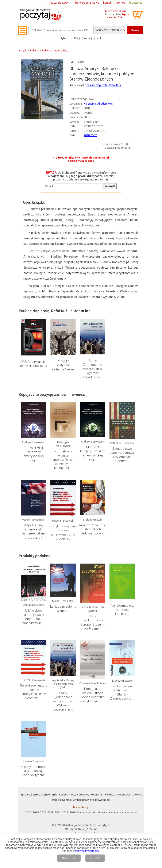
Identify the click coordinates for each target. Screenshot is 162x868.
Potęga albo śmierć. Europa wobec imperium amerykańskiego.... (93, 695)
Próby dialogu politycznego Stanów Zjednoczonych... (122, 692)
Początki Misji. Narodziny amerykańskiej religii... (34, 454)
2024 (43, 812)
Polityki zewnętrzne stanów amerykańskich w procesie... (63, 532)
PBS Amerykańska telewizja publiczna (34, 364)
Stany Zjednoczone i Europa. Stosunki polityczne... (93, 622)
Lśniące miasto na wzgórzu (63, 609)
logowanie (136, 3)
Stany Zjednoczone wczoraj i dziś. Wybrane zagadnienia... (93, 369)
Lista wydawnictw (108, 812)
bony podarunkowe (87, 3)
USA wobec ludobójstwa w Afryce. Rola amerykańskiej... (34, 617)
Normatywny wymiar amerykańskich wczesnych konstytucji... (63, 460)
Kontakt (67, 800)
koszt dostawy (59, 3)
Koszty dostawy (79, 795)
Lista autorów (128, 812)
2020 (73, 812)
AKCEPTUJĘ (69, 858)
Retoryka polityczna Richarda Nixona (63, 365)
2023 (50, 812)
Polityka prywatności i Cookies (123, 795)
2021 (65, 812)
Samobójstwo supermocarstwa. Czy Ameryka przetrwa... (122, 455)
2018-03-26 (90, 135)
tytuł (98, 38)
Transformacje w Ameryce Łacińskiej (122, 610)
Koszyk (63, 795)
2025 (36, 812)
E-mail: (49, 186)
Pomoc (56, 800)
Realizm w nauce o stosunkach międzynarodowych (93, 529)
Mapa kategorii (86, 812)
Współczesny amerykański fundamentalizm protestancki (34, 531)
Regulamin (97, 795)
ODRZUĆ (95, 858)
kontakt (108, 3)
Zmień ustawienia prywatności (92, 800)
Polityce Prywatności (87, 851)
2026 (28, 812)
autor (87, 38)
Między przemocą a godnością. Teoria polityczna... (34, 771)
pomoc (121, 3)
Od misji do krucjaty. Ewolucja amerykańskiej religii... (93, 453)
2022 (58, 812)
